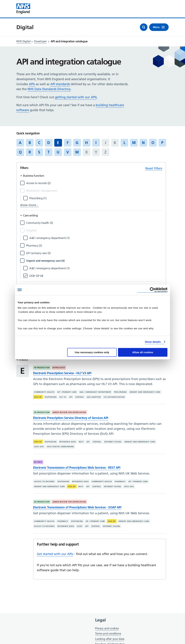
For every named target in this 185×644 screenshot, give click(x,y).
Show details (153, 342)
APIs (32, 84)
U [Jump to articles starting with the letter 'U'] (58, 152)
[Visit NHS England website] (23, 9)
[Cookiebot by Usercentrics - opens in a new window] (152, 290)
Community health (44, 392)
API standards (60, 84)
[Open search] (144, 27)
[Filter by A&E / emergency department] (96, 238)
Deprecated (59, 368)
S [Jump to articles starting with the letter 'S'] (39, 152)
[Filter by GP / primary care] (94, 253)
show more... (29, 205)
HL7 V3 (63, 397)
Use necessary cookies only (92, 352)
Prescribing (120, 392)
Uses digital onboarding (60, 447)
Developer (40, 41)
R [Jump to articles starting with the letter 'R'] (30, 152)
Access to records (44, 481)
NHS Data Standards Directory (49, 89)
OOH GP (38, 397)
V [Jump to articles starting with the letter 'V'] (68, 152)
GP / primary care (67, 392)
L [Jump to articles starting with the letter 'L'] (124, 143)
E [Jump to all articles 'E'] (58, 143)
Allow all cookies (143, 352)
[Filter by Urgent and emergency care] (94, 261)
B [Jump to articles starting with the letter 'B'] (30, 143)
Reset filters (154, 168)
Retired (38, 462)
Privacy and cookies (107, 628)
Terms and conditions (108, 634)
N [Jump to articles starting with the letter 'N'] (143, 143)
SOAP (80, 526)
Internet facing (113, 442)
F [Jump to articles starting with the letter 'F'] (68, 143)
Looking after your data (110, 639)
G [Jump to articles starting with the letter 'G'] (77, 143)
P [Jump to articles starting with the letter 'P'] (162, 143)
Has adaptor (94, 397)
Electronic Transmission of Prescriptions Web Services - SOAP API (77, 507)
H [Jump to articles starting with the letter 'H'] (86, 143)
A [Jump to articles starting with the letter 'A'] (20, 143)
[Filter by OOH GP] (96, 276)
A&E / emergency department (95, 392)
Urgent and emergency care (145, 392)
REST (81, 442)
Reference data (68, 442)
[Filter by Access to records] (94, 183)
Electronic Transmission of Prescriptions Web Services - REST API (77, 468)
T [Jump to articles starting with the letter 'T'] (49, 152)
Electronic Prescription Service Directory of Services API (71, 418)
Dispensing (51, 397)
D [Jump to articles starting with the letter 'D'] (49, 143)
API (71, 397)
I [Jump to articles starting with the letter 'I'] (96, 143)
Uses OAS (39, 447)
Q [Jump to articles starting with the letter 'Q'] (20, 152)
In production (42, 368)
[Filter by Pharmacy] (94, 246)
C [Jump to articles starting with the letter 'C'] (39, 143)
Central (80, 397)
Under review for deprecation (69, 412)
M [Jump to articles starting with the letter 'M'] (134, 143)
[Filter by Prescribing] (96, 198)
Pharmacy (120, 481)
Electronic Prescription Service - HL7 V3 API (62, 373)
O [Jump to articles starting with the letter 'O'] (153, 143)
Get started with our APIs (55, 554)
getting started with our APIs (76, 97)
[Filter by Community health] (94, 223)
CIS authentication (114, 397)
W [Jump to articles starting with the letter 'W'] (77, 152)
